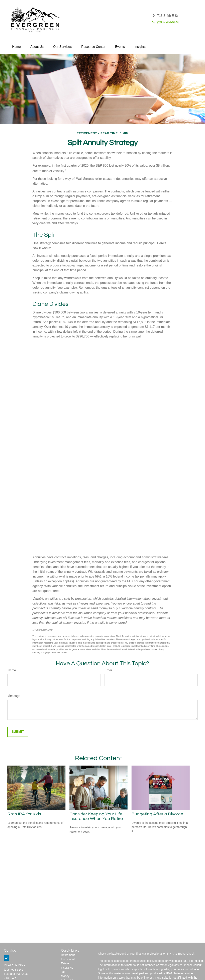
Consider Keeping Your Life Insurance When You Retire (96, 816)
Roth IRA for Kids (24, 814)
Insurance (67, 968)
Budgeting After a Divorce (157, 814)
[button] (17, 47)
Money (65, 976)
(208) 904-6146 (14, 970)
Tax (63, 972)
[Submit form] (18, 732)
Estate (65, 963)
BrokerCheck (186, 954)
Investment (68, 959)
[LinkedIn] (7, 958)
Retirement (68, 955)
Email (109, 670)
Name (12, 670)
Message (14, 696)
